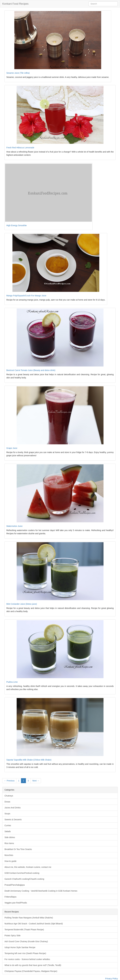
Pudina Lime (12, 682)
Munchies (9, 855)
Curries (8, 825)
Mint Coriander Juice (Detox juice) (22, 604)
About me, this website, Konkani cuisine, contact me (28, 867)
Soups (7, 814)
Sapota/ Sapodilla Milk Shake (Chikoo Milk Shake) (29, 760)
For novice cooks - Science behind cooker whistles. (27, 959)
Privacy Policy (112, 979)
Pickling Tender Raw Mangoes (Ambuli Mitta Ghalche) (29, 918)
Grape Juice (12, 448)
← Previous (9, 781)
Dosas (7, 802)
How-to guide (10, 861)
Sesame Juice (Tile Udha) (18, 73)
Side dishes (10, 837)
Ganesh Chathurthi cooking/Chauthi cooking (24, 879)
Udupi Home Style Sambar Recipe (20, 947)
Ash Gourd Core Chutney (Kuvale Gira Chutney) (26, 941)
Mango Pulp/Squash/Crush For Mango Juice (26, 296)
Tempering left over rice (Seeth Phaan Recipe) (25, 953)
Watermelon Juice (14, 526)
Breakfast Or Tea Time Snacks (18, 849)
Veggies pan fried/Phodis (16, 903)
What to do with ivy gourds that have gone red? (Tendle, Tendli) (33, 965)
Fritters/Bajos (10, 897)
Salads (8, 831)
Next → (36, 781)
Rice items (9, 843)
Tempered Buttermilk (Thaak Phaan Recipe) (24, 930)
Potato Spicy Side (13, 935)
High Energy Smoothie (17, 225)
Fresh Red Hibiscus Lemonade (20, 148)
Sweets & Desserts (13, 820)
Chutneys (9, 796)
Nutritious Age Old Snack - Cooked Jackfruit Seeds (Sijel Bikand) (34, 924)
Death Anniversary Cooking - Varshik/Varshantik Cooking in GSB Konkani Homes (41, 891)
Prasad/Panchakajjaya (15, 885)
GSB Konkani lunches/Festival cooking (22, 873)
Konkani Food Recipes (15, 4)
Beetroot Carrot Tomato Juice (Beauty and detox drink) (31, 370)
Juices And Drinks (13, 808)
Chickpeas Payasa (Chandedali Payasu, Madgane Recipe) (31, 971)
